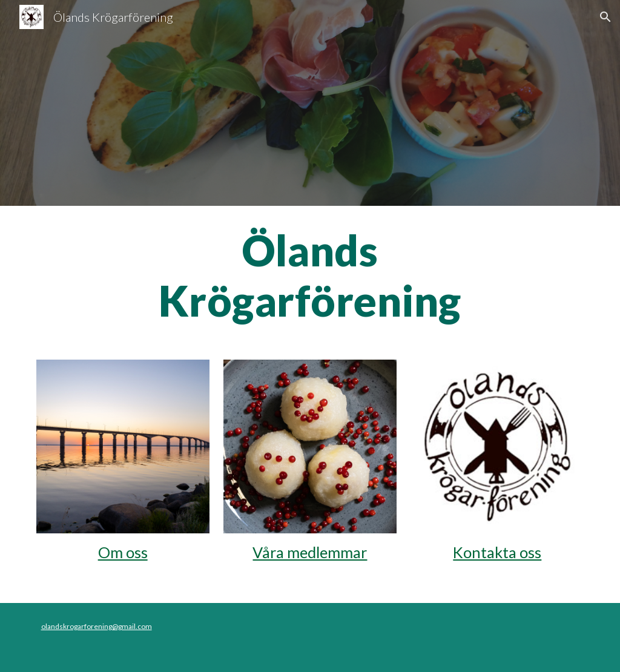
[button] (605, 17)
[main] (310, 275)
